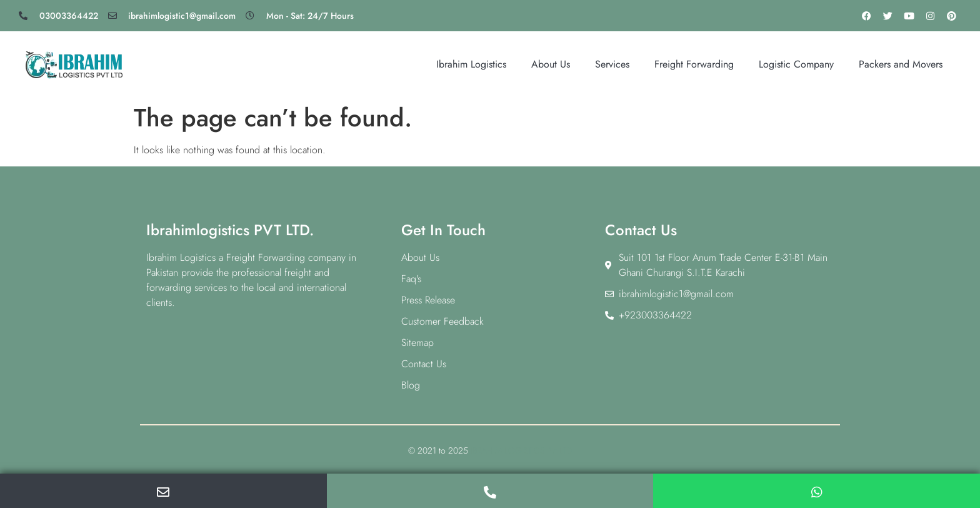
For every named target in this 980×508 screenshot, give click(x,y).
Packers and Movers (901, 64)
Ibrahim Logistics (471, 64)
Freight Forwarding (694, 64)
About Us (551, 64)
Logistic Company (796, 64)
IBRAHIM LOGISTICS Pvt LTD (521, 450)
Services (612, 64)
